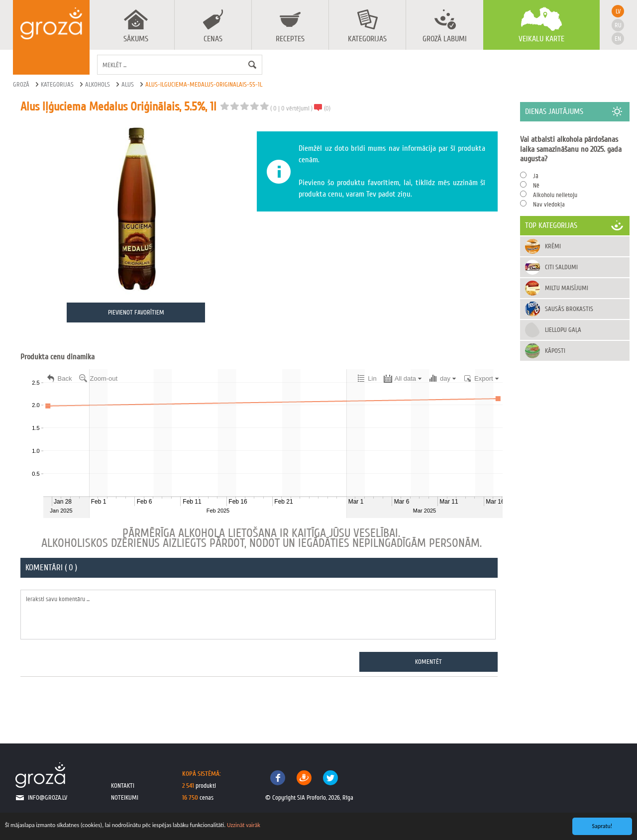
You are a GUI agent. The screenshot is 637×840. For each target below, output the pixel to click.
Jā (536, 176)
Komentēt (429, 662)
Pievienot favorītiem (136, 313)
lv (618, 11)
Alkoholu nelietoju (556, 195)
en (618, 39)
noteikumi (125, 798)
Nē (537, 185)
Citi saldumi (562, 267)
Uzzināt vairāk (244, 825)
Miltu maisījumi (567, 288)
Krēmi (553, 246)
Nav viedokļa (549, 204)
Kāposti (556, 351)
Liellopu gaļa (564, 330)
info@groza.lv (48, 798)
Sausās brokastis (570, 309)
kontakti (123, 786)
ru (618, 25)
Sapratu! (602, 826)
